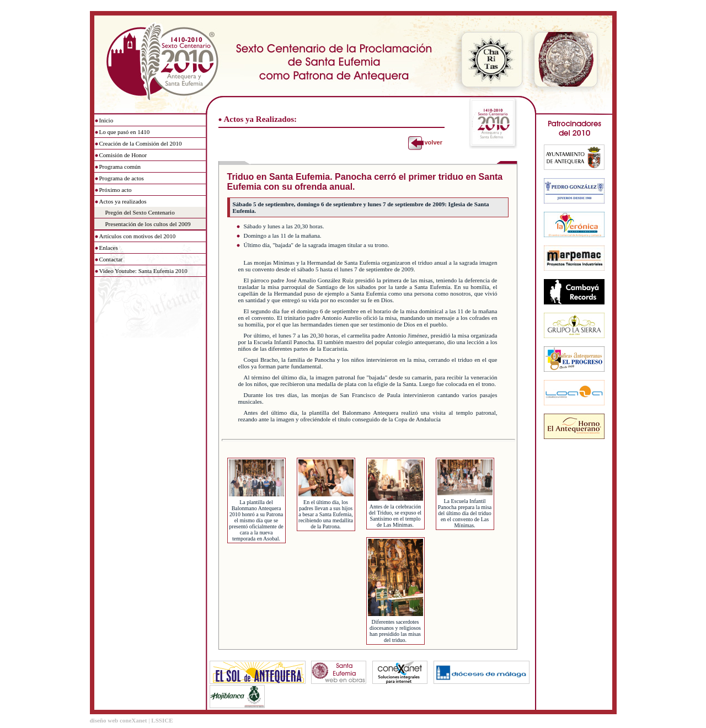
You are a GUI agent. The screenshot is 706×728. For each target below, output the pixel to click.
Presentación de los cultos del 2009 (148, 224)
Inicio (106, 120)
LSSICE (162, 720)
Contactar (111, 259)
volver (433, 142)
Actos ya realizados (123, 201)
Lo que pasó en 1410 (125, 132)
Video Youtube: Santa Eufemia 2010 (143, 271)
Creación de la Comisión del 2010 (141, 143)
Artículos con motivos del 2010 (138, 236)
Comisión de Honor (123, 155)
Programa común (120, 167)
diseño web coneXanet (119, 720)
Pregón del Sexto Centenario (140, 212)
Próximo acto (116, 190)
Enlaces (109, 248)
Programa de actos (122, 178)
